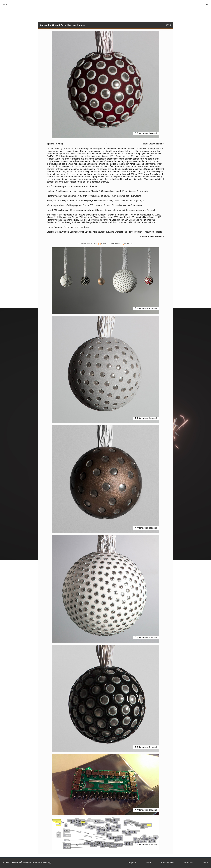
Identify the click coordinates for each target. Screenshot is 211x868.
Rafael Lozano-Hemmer (73, 25)
